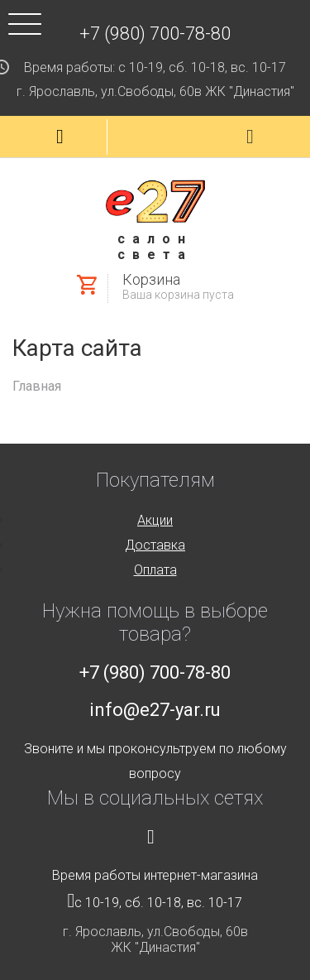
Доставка (155, 545)
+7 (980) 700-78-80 (155, 34)
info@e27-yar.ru (155, 710)
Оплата (155, 570)
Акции (155, 520)
